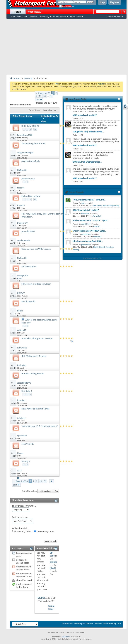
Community (44, 17)
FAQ (25, 17)
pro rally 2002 (28, 231)
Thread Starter (25, 116)
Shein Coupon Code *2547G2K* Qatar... (91, 220)
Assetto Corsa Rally (31, 161)
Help (102, 2)
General (28, 78)
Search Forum (49, 110)
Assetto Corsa (28, 179)
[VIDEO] (41, 598)
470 (12, 205)
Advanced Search (115, 16)
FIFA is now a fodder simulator (36, 284)
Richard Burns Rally (31, 196)
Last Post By (53, 117)
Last (39, 99)
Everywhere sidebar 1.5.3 (93, 258)
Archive (98, 624)
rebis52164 (86, 224)
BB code (52, 554)
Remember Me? (67, 7)
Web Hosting (110, 624)
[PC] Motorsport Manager (34, 356)
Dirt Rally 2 (27, 391)
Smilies (53, 562)
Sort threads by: (20, 517)
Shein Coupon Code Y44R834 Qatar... (90, 231)
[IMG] (53, 568)
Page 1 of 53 (44, 93)
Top (56, 491)
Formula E (97, 237)
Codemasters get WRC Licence (36, 249)
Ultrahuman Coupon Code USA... (88, 241)
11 (40, 96)
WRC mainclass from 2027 (85, 115)
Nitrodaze (85, 214)
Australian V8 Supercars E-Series (37, 338)
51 (45, 96)
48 (35, 199)
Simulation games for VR (33, 143)
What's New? (34, 12)
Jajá (83, 203)
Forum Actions (60, 17)
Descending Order (44, 531)
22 (11, 400)
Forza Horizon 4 (29, 266)
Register (115, 2)
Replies (44, 116)
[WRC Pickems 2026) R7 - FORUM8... (89, 200)
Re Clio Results (29, 301)
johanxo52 (86, 245)
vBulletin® (66, 637)
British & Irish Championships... (87, 162)
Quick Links (75, 17)
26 (35, 129)
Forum (18, 12)
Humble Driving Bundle (33, 374)
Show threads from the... (24, 506)
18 (11, 471)
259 (12, 135)
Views (43, 121)
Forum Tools (34, 110)
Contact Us (67, 624)
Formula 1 (97, 216)
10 (11, 188)
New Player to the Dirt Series (35, 409)
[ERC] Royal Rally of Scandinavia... (88, 132)
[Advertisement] (66, 47)
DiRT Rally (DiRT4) (30, 126)
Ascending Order (22, 531)
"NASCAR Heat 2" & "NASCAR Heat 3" (40, 426)
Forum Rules (51, 607)
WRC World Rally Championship (106, 206)
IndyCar (96, 226)
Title (15, 116)
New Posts (16, 17)
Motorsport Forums (84, 624)
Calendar (33, 17)
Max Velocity (28, 444)
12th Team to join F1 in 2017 (86, 210)
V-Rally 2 (26, 461)
